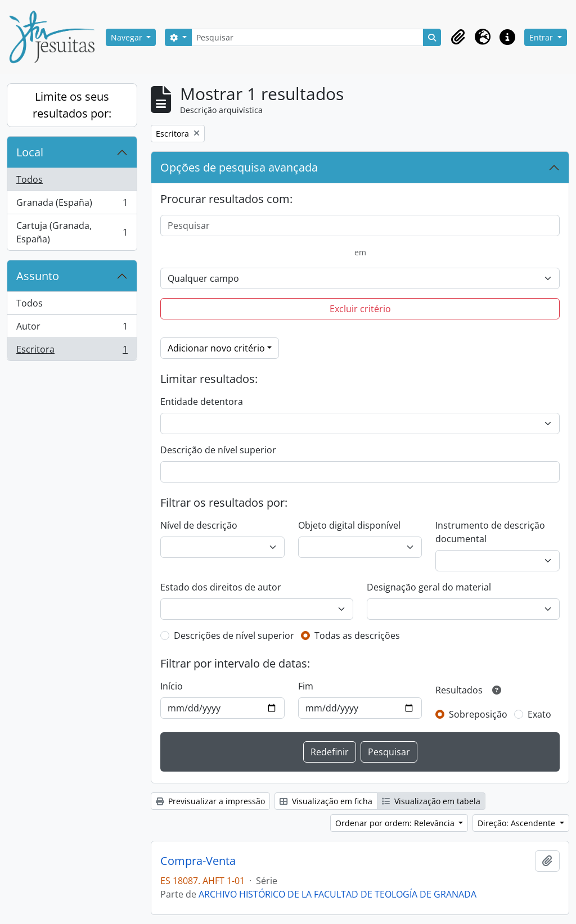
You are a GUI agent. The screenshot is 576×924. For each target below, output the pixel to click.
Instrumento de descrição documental (490, 532)
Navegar (128, 37)
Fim (306, 686)
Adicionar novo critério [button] (216, 348)
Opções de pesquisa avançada (239, 167)
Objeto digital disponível (349, 525)
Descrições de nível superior (234, 635)
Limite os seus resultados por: (72, 105)
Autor (72, 329)
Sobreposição (478, 714)
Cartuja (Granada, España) (72, 232)
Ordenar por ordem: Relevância (396, 823)
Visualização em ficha (326, 801)
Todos (30, 179)
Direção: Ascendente (517, 823)
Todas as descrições (357, 635)
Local (30, 152)
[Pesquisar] (308, 37)
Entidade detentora (202, 402)
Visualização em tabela (431, 801)
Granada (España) (72, 205)
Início (172, 686)
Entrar (542, 37)
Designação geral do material (429, 587)
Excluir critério (360, 309)
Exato (539, 714)
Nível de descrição (199, 525)
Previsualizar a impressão (210, 801)
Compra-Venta (198, 861)
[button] (458, 37)
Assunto (38, 276)
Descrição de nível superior (218, 450)
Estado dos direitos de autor (221, 587)
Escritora (72, 351)
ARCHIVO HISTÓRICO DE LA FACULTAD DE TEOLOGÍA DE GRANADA (337, 894)
